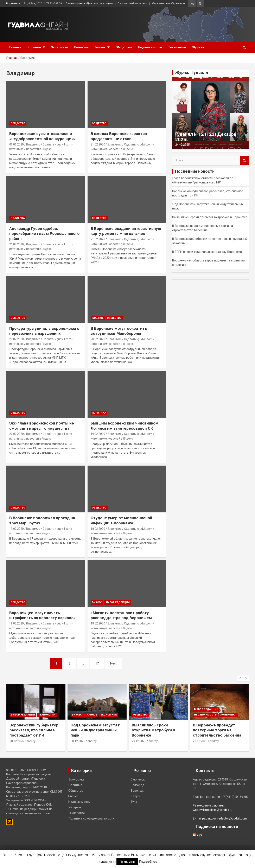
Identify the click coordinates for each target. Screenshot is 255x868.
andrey (31, 741)
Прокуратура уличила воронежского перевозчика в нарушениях (44, 331)
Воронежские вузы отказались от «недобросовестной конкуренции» (43, 136)
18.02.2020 (98, 529)
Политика (81, 47)
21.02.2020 (98, 144)
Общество (124, 47)
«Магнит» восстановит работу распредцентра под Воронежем (121, 615)
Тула (134, 802)
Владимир (33, 144)
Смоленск (138, 779)
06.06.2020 (17, 144)
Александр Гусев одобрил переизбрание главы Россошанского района (44, 234)
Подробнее (148, 862)
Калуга (136, 796)
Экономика (59, 47)
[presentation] (240, 678)
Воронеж (12, 3)
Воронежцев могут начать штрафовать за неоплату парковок (42, 615)
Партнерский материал (132, 3)
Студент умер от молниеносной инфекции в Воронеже (121, 520)
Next (113, 663)
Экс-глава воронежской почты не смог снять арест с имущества (42, 426)
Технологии (177, 47)
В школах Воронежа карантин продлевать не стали (119, 136)
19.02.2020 (98, 434)
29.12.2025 (139, 741)
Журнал (198, 47)
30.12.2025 (17, 741)
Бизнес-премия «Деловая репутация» (89, 3)
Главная (15, 47)
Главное (98, 318)
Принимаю (127, 862)
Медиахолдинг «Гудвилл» (168, 3)
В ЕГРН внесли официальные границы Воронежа (207, 252)
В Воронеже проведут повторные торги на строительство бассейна (217, 730)
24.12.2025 (183, 145)
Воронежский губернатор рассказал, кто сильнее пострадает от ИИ (34, 730)
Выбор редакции (118, 602)
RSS (197, 835)
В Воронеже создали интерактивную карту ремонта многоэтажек (126, 231)
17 (97, 663)
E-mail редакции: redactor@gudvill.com (220, 818)
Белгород (138, 785)
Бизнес (100, 47)
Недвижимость (150, 47)
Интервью (75, 807)
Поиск (244, 160)
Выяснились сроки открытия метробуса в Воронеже (210, 217)
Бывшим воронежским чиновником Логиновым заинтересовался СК (125, 426)
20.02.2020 (17, 339)
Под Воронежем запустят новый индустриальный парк (95, 730)
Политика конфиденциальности (91, 818)
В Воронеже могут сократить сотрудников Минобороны (119, 331)
